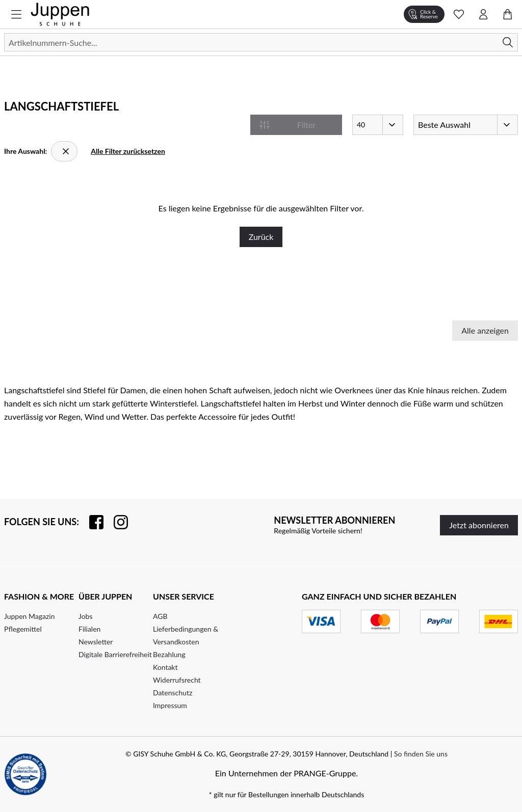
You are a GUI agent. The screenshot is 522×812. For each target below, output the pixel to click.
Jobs (86, 616)
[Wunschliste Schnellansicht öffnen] (459, 14)
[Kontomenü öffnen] (483, 14)
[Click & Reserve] (424, 14)
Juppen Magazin (30, 616)
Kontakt (165, 667)
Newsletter (96, 642)
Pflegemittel (23, 629)
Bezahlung (169, 654)
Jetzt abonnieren (479, 525)
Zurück (261, 237)
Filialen (89, 629)
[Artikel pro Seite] (378, 125)
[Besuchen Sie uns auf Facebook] (91, 522)
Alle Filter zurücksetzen (128, 151)
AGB (160, 616)
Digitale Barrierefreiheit (115, 654)
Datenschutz (173, 693)
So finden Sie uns (421, 754)
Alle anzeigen (485, 330)
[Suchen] (261, 42)
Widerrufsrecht (177, 680)
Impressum (170, 705)
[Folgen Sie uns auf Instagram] (116, 522)
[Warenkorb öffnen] (508, 14)
